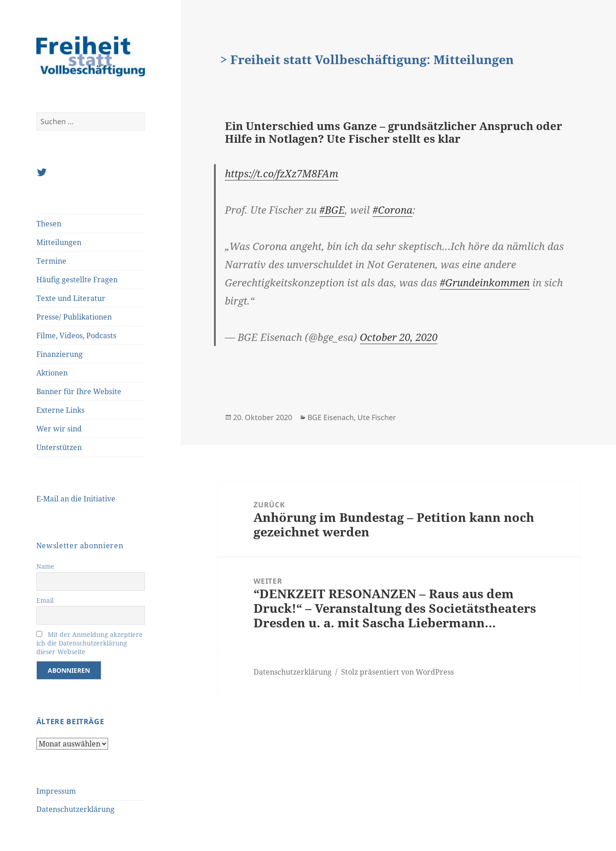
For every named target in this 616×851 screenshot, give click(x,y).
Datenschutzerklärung (75, 809)
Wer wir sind (59, 429)
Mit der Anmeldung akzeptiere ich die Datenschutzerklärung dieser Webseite (89, 643)
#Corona (392, 210)
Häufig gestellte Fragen (77, 280)
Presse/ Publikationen (74, 317)
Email (45, 600)
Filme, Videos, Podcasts (76, 335)
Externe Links (60, 410)
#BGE (332, 210)
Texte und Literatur (71, 298)
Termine (51, 261)
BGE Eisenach (331, 417)
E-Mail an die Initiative (76, 499)
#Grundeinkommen (485, 282)
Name (45, 566)
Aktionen (52, 373)
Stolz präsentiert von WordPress (397, 672)
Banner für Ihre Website (79, 391)
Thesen (49, 224)
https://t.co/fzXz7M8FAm (282, 173)
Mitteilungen (59, 242)
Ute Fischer (377, 417)
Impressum (56, 791)
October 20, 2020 (399, 337)
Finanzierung (60, 354)
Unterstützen (59, 447)
